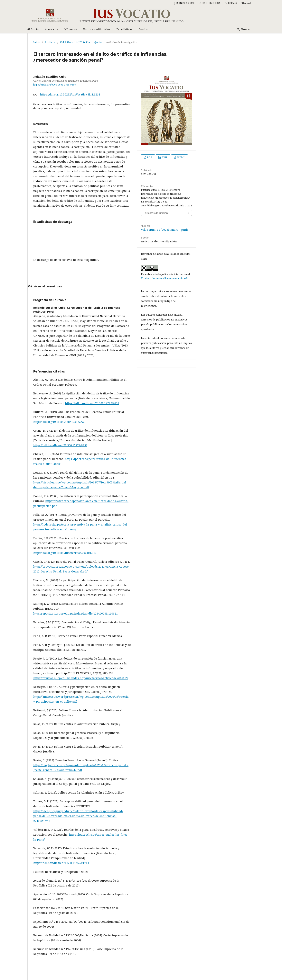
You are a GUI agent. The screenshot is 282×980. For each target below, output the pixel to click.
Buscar (246, 29)
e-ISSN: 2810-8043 (210, 3)
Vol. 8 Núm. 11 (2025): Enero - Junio (81, 42)
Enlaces (231, 3)
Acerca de (52, 29)
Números (71, 29)
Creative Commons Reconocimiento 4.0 (164, 278)
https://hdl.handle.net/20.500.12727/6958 (60, 445)
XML (164, 157)
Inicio (33, 29)
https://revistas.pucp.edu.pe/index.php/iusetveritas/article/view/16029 (80, 678)
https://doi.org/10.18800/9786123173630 (59, 422)
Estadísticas (124, 29)
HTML (181, 157)
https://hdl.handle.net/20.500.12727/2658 (92, 403)
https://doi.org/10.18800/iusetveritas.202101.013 (65, 553)
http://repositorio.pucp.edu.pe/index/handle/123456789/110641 (75, 613)
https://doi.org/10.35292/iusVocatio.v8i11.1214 (70, 94)
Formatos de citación (156, 213)
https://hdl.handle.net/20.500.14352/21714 (61, 863)
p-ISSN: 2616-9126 (184, 3)
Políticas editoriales (97, 29)
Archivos (50, 42)
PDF (149, 157)
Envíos (143, 29)
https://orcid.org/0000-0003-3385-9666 (55, 85)
